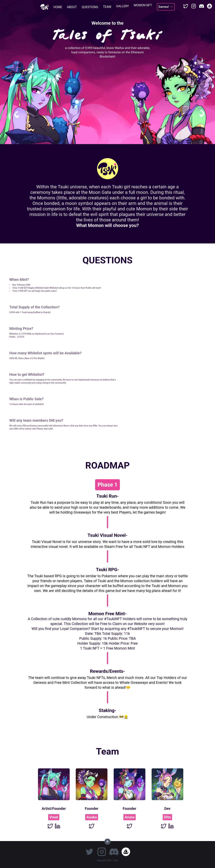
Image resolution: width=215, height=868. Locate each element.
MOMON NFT (143, 2)
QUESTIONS (90, 6)
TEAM (107, 5)
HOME (58, 7)
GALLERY (122, 4)
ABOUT (72, 7)
